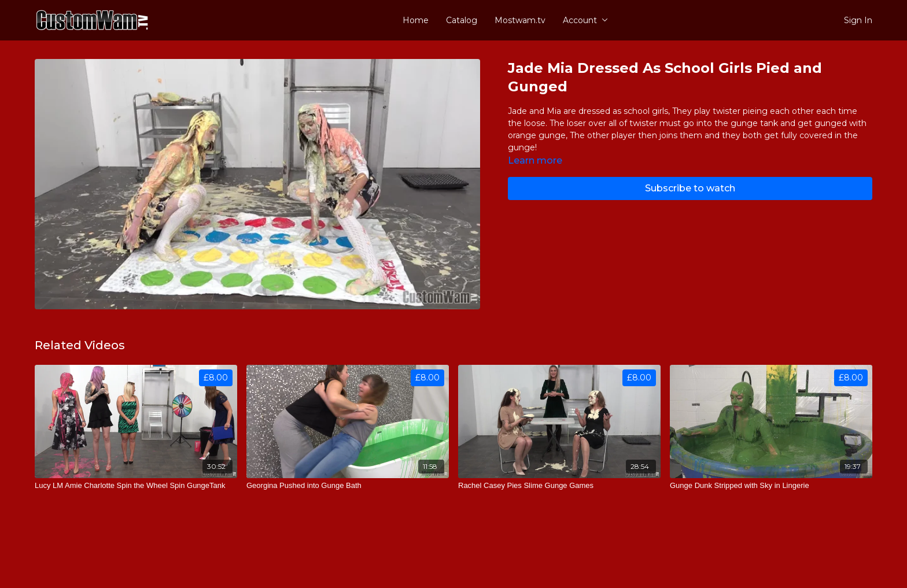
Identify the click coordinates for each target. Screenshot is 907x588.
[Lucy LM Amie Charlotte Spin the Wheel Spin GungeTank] (136, 486)
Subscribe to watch (690, 188)
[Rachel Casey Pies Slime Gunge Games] (559, 486)
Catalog (462, 20)
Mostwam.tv (520, 20)
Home (416, 20)
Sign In (858, 20)
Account (585, 20)
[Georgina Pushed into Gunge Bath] (348, 486)
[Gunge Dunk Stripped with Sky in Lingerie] (771, 486)
